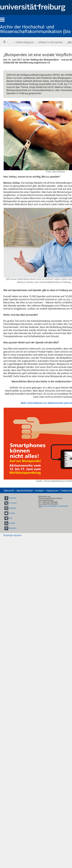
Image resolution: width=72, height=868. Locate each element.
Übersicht (9, 491)
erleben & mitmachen (50, 42)
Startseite (4, 42)
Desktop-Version (12, 535)
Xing (10, 518)
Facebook (12, 498)
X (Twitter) (13, 503)
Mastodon (13, 528)
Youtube (12, 513)
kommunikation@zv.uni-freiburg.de (55, 506)
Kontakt (39, 491)
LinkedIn (12, 523)
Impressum (52, 491)
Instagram (13, 508)
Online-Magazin (25, 42)
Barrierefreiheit (25, 491)
